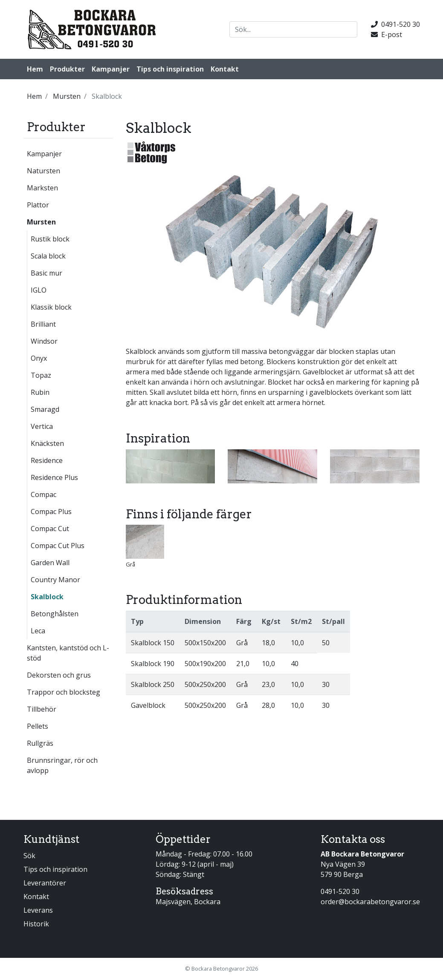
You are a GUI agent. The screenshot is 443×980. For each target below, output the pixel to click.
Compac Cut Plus (58, 546)
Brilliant (43, 324)
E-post (387, 34)
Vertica (42, 426)
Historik (36, 924)
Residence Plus (54, 477)
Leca (38, 631)
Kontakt (225, 69)
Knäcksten (47, 443)
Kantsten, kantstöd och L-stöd (68, 653)
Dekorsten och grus (59, 675)
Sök (29, 856)
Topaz (41, 375)
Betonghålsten (55, 614)
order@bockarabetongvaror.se (370, 902)
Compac (43, 494)
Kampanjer (111, 69)
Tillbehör (42, 709)
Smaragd (45, 409)
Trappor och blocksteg (64, 692)
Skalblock (47, 597)
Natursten (43, 171)
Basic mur (46, 273)
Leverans (38, 910)
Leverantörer (45, 883)
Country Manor (55, 580)
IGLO (39, 290)
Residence (47, 460)
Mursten (41, 222)
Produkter (67, 69)
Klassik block (51, 307)
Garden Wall (50, 563)
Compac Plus (51, 512)
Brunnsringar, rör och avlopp (62, 765)
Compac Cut (50, 529)
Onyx (39, 358)
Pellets (38, 726)
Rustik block (50, 239)
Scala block (48, 256)
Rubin (40, 392)
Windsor (44, 341)
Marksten (42, 188)
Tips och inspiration (170, 69)
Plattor (38, 205)
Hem (35, 69)
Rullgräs (40, 743)
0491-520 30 (395, 24)
